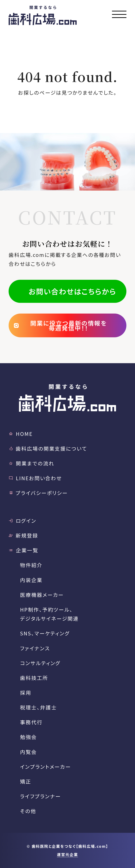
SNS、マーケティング (45, 633)
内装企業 (31, 580)
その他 (28, 811)
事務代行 (31, 722)
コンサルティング (40, 663)
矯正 (26, 781)
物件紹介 (31, 565)
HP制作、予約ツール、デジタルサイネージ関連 (49, 614)
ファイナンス (35, 648)
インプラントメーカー (46, 767)
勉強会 (28, 737)
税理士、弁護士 (38, 707)
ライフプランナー (41, 796)
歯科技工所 (34, 678)
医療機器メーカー (42, 595)
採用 (26, 692)
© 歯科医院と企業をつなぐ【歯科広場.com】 (67, 846)
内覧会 (28, 752)
